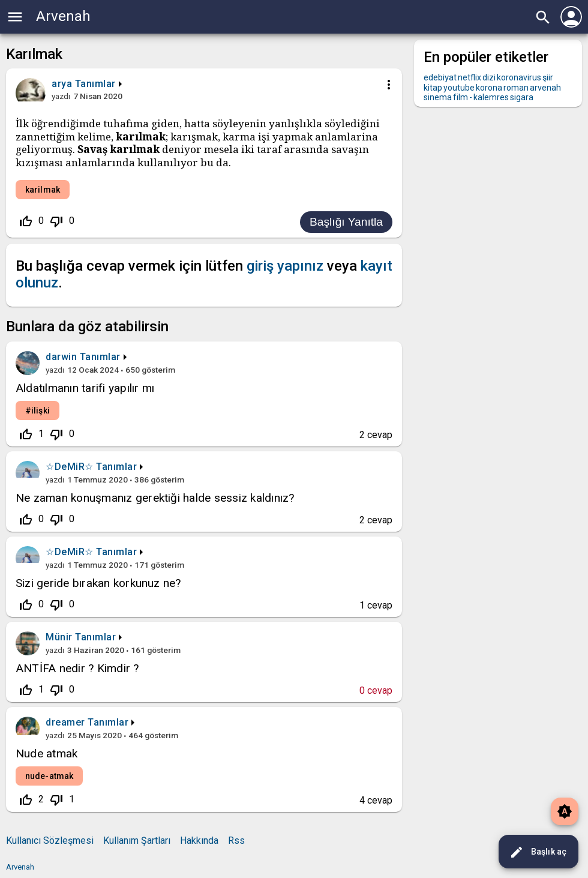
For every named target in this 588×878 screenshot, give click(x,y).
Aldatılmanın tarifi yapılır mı (85, 388)
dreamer (65, 722)
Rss (236, 840)
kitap (433, 88)
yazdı (61, 96)
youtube (459, 88)
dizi (489, 77)
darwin (61, 357)
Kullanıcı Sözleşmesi (50, 840)
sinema (438, 97)
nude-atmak (49, 776)
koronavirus (519, 77)
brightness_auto (565, 811)
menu (15, 17)
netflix (469, 77)
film (460, 97)
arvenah (545, 88)
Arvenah (63, 16)
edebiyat (440, 77)
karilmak (43, 190)
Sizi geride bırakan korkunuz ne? (98, 583)
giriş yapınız (285, 266)
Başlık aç (538, 852)
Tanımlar (95, 84)
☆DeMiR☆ (70, 467)
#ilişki (37, 410)
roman (516, 88)
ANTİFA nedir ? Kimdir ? (77, 668)
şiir (548, 77)
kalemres (491, 97)
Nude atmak (46, 753)
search (543, 17)
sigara (522, 97)
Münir (59, 637)
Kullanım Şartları (137, 840)
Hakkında (199, 840)
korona (489, 88)
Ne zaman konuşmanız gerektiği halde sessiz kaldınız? (155, 498)
